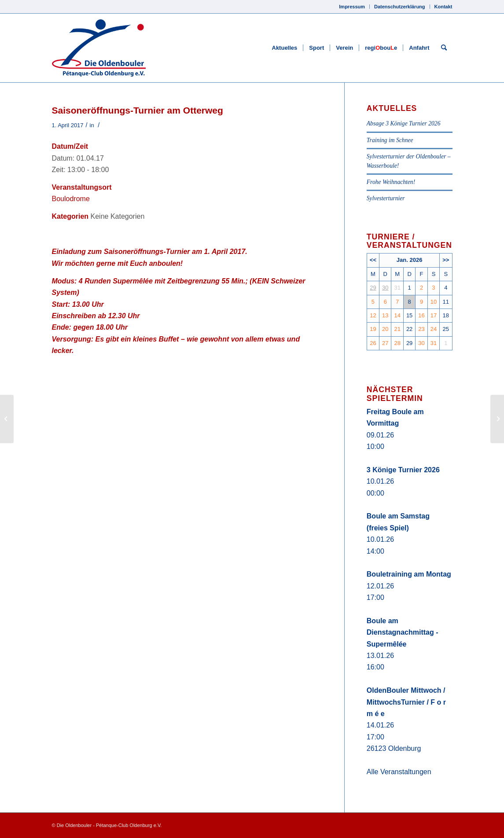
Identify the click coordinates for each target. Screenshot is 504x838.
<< (373, 260)
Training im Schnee (390, 140)
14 (397, 315)
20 (385, 329)
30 (385, 288)
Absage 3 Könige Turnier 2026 (404, 123)
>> (446, 260)
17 (434, 315)
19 (373, 329)
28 (397, 343)
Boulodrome (71, 199)
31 (434, 343)
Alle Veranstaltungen (399, 772)
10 (434, 302)
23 (421, 329)
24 (434, 329)
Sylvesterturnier (386, 198)
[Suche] (444, 48)
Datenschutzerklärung (400, 7)
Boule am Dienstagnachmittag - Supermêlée (403, 632)
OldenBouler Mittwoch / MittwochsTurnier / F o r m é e (406, 702)
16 (421, 315)
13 (385, 315)
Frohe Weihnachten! (391, 182)
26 (373, 343)
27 (385, 343)
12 (373, 315)
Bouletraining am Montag (409, 574)
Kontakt (443, 7)
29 (373, 288)
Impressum (352, 7)
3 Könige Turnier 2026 (403, 470)
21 (397, 329)
